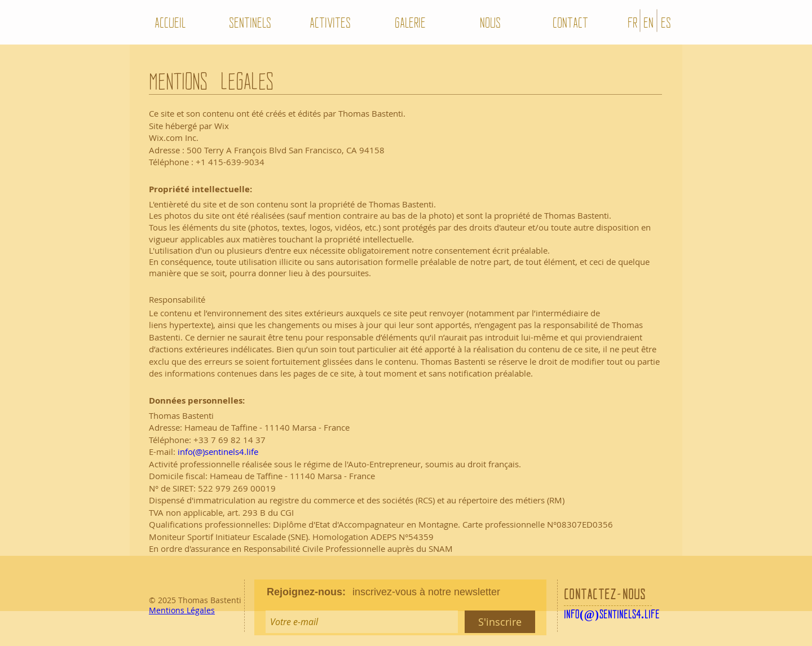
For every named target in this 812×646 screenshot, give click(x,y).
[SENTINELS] (250, 22)
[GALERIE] (410, 22)
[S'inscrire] (500, 622)
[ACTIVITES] (330, 22)
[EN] (648, 22)
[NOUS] (490, 22)
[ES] (666, 22)
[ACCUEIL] (170, 22)
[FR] (632, 22)
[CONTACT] (570, 22)
